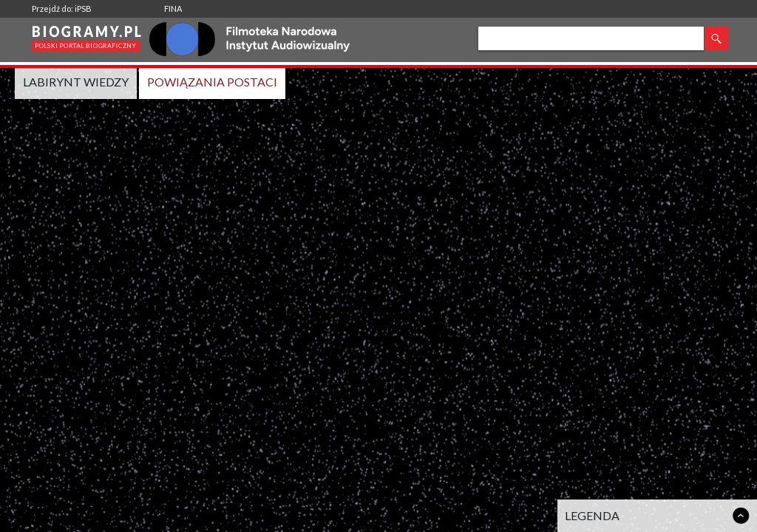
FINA (173, 8)
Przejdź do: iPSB (62, 8)
